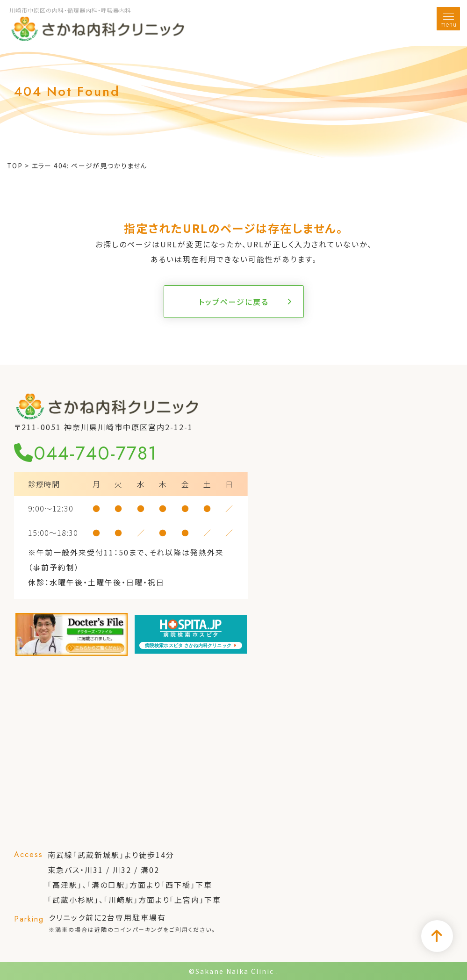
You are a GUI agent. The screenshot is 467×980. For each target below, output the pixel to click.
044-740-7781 (86, 453)
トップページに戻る (234, 302)
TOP (15, 166)
